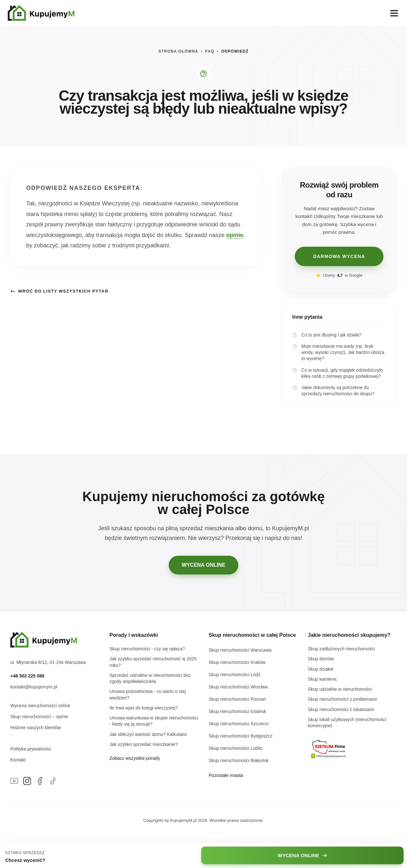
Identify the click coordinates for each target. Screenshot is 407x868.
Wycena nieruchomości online (40, 706)
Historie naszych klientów (36, 728)
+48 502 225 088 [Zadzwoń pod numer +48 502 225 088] (27, 676)
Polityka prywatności (31, 749)
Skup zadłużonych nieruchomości (342, 649)
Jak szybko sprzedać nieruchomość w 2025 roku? (153, 662)
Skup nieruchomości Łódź (234, 675)
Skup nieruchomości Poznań (237, 699)
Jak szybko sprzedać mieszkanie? (144, 744)
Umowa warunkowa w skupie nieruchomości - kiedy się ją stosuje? (154, 721)
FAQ (210, 51)
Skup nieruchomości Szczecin (239, 724)
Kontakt (18, 760)
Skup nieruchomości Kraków (237, 662)
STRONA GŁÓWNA (178, 51)
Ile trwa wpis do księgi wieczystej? (144, 708)
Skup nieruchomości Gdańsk (237, 711)
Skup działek (321, 669)
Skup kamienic (323, 679)
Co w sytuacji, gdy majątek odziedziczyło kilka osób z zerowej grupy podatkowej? (338, 373)
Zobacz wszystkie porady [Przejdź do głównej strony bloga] (135, 758)
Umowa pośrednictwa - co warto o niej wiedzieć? (148, 694)
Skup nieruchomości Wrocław (238, 687)
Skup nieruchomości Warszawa (240, 650)
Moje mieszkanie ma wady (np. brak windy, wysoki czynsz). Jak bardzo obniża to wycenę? (338, 352)
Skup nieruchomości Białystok (239, 760)
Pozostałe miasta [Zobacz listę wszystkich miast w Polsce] (226, 775)
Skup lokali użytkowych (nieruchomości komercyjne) (347, 723)
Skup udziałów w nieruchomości (340, 689)
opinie (235, 235)
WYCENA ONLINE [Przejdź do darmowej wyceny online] (203, 565)
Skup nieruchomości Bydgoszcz (241, 736)
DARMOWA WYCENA (339, 256)
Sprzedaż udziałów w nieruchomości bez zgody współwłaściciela (150, 678)
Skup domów (321, 659)
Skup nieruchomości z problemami (342, 699)
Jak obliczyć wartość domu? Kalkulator (148, 734)
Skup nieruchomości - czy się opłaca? (147, 649)
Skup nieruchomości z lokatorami (341, 709)
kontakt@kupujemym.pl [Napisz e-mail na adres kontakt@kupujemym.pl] (34, 687)
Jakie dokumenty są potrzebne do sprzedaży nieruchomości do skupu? (333, 391)
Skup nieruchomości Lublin (236, 748)
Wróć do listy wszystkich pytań (59, 291)
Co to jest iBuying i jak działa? (327, 335)
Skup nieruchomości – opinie (39, 717)
